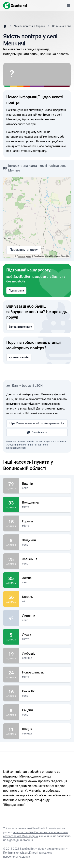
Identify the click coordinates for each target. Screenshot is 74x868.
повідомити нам (55, 146)
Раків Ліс (45, 691)
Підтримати (16, 291)
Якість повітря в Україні (30, 26)
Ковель (45, 597)
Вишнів (45, 484)
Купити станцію (19, 357)
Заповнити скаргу (20, 327)
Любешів (45, 654)
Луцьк (45, 635)
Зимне (45, 578)
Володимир (45, 503)
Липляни (45, 616)
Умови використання (51, 849)
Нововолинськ (45, 672)
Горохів (45, 521)
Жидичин (45, 540)
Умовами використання (20, 445)
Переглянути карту (24, 250)
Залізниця (45, 559)
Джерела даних (24, 256)
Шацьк (45, 729)
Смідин (45, 710)
